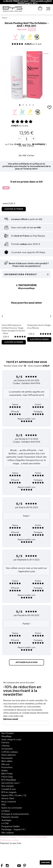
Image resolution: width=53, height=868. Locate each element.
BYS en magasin (9, 792)
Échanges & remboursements (15, 814)
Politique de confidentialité (35, 837)
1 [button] (20, 105)
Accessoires (7, 749)
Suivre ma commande (12, 808)
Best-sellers (7, 761)
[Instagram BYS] (7, 865)
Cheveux (5, 746)
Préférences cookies (9, 840)
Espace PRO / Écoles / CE (14, 795)
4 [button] (30, 105)
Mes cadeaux (8, 833)
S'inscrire (46, 862)
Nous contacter (9, 802)
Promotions (7, 767)
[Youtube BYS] (19, 865)
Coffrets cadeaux (10, 752)
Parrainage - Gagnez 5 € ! (14, 829)
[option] (26, 75)
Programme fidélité (10, 826)
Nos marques (8, 786)
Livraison (6, 811)
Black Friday (7, 774)
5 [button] (33, 105)
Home (4, 18)
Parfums (5, 743)
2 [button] (23, 105)
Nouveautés (7, 758)
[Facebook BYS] (2, 865)
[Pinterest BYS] (25, 865)
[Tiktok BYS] (13, 866)
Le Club (5, 823)
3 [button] (27, 105)
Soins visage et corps (11, 740)
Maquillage (6, 736)
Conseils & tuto (9, 789)
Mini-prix (5, 764)
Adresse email (11, 719)
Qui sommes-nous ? (11, 783)
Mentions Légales (8, 837)
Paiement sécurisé (10, 817)
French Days (7, 777)
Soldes (5, 771)
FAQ (3, 805)
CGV (19, 837)
